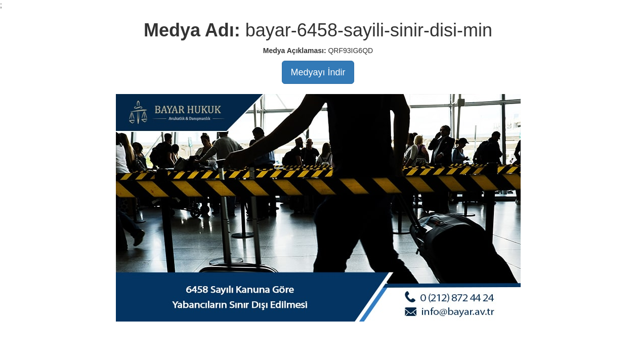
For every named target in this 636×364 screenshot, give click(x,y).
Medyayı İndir (318, 72)
